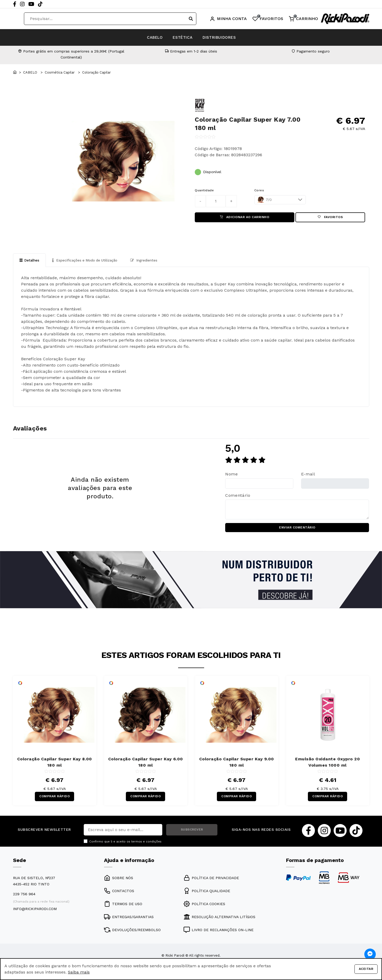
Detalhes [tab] (30, 262)
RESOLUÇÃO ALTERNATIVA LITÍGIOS (219, 921)
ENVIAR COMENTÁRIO (297, 530)
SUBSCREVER (192, 834)
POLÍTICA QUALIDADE (207, 895)
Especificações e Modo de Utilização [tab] (88, 262)
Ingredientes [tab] (151, 262)
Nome (232, 476)
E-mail (308, 476)
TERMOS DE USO (123, 908)
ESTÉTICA (182, 37)
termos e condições (146, 845)
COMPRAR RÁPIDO (54, 800)
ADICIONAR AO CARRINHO (245, 218)
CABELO (144, 37)
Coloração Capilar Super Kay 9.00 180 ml (237, 765)
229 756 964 (24, 898)
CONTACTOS (119, 895)
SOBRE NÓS (119, 882)
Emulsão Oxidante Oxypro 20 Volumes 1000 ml (328, 765)
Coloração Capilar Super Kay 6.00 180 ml (146, 765)
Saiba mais (79, 972)
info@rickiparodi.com (35, 913)
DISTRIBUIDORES (230, 37)
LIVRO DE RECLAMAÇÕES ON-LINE (219, 934)
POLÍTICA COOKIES (204, 908)
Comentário (238, 497)
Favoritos (330, 218)
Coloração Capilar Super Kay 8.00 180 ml (55, 765)
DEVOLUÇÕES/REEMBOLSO (132, 934)
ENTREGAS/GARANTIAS (129, 921)
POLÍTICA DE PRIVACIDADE (211, 882)
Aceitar (366, 969)
